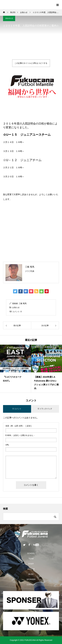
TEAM (31, 559)
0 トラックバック (45, 409)
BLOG (31, 574)
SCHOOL (31, 553)
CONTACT (31, 585)
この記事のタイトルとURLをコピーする (31, 63)
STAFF (31, 564)
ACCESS (31, 569)
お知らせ (16, 307)
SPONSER (31, 579)
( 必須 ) (18, 426)
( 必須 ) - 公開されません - (20, 435)
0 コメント (17, 409)
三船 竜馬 (30, 267)
